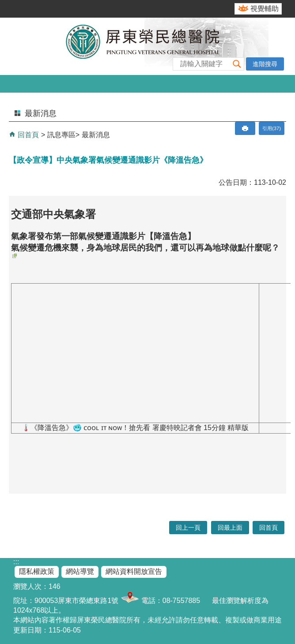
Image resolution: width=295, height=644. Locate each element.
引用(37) (272, 128)
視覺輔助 (265, 9)
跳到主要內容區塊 (5, 5)
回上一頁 (188, 528)
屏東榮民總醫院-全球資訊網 (147, 46)
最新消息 (96, 135)
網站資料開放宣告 (134, 571)
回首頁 (27, 135)
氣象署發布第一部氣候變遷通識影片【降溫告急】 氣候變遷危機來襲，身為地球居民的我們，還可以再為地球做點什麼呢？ (145, 245)
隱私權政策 (37, 571)
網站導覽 (80, 571)
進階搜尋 (265, 64)
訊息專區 (61, 135)
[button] (237, 64)
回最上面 (230, 528)
